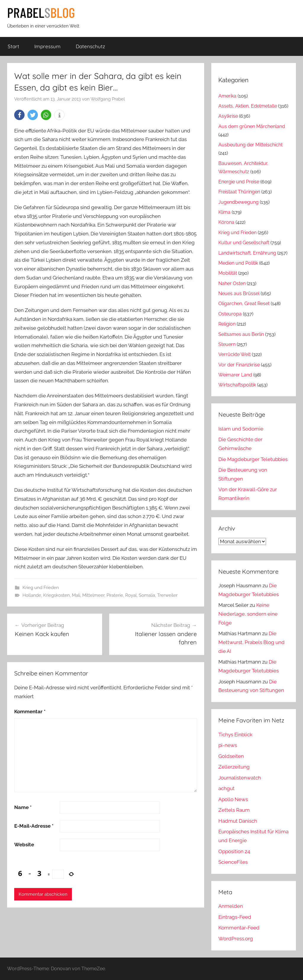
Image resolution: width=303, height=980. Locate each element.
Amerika (227, 96)
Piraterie (115, 595)
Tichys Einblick (235, 735)
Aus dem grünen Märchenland (252, 126)
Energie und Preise (239, 182)
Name (23, 807)
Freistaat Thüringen (239, 192)
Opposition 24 (234, 851)
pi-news (228, 745)
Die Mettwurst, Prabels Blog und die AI (252, 642)
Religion (227, 324)
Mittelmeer (93, 595)
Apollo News (233, 799)
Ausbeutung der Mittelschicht (250, 145)
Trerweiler (167, 595)
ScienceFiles (233, 862)
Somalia (147, 595)
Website (24, 845)
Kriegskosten (57, 595)
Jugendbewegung (238, 202)
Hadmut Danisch (238, 821)
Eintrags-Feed (235, 917)
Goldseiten (231, 756)
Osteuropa (230, 314)
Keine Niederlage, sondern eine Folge (248, 614)
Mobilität (228, 273)
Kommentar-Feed (239, 928)
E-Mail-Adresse (34, 826)
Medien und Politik (238, 263)
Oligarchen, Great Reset (244, 304)
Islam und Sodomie (241, 429)
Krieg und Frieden (41, 588)
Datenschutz (90, 46)
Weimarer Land (235, 375)
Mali (76, 595)
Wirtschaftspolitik (237, 385)
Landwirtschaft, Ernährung (247, 253)
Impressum (47, 46)
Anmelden (231, 906)
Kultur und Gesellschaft (244, 243)
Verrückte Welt (234, 354)
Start (13, 46)
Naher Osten (232, 283)
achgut (227, 788)
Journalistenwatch (240, 778)
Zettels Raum (234, 810)
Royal (131, 595)
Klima (224, 212)
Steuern (227, 344)
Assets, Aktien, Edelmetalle (248, 106)
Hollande (32, 595)
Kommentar (30, 711)
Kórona (226, 222)
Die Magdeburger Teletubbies (253, 459)
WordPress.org (236, 939)
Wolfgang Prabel (108, 99)
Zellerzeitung (234, 767)
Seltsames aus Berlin (241, 334)
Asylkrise (228, 116)
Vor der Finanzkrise (239, 365)
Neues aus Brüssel (239, 293)
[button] (19, 115)
